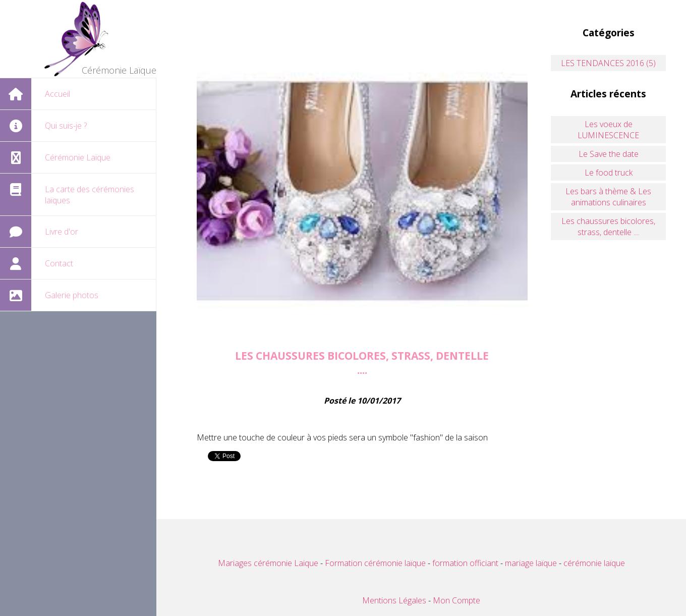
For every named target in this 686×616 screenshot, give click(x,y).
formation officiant (465, 563)
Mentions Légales (394, 600)
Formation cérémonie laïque (374, 563)
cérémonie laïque (594, 563)
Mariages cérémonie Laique (268, 563)
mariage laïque (532, 563)
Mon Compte (456, 600)
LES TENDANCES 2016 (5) (608, 63)
